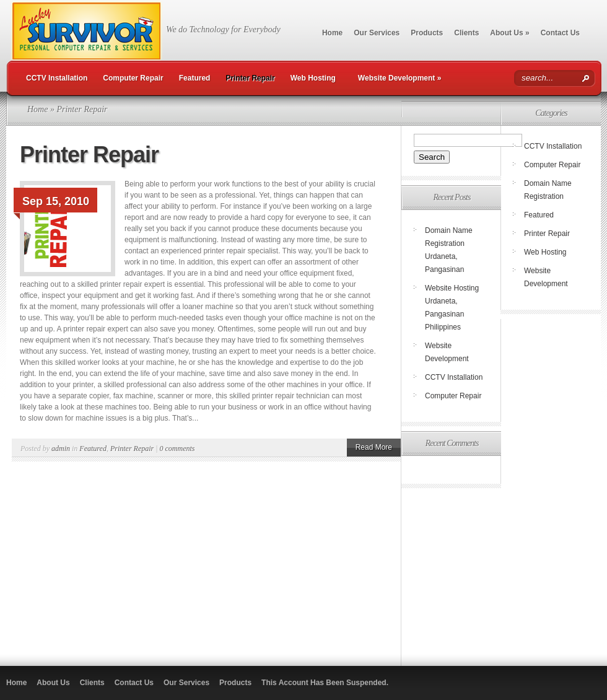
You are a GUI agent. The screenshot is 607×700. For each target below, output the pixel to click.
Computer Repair (133, 78)
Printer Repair (250, 78)
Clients (466, 33)
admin (61, 448)
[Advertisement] (501, 571)
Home (332, 33)
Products (427, 33)
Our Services (377, 33)
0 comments (177, 448)
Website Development (400, 78)
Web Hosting (313, 78)
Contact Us (560, 33)
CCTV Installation (57, 78)
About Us (509, 33)
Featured (195, 78)
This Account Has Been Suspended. (325, 683)
